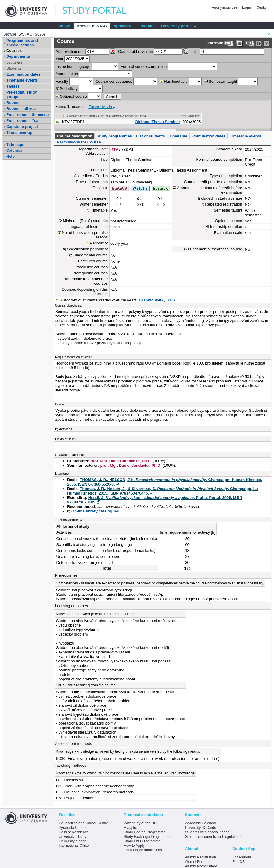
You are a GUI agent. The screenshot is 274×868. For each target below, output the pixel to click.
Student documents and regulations (213, 837)
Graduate (146, 26)
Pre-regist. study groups (22, 94)
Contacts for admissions (143, 850)
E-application (134, 828)
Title (195, 52)
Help (10, 156)
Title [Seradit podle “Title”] (143, 116)
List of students (151, 136)
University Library (73, 837)
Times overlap (19, 133)
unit (70, 52)
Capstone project (22, 127)
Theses (13, 86)
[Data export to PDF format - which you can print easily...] (229, 43)
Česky (262, 7)
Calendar (15, 150)
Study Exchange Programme (146, 837)
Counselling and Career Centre (83, 823)
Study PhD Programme (142, 841)
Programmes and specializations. (22, 43)
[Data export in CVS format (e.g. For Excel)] (250, 43)
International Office (74, 846)
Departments (18, 56)
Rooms (13, 103)
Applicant (122, 26)
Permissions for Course (79, 142)
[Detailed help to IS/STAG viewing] (266, 43)
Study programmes (114, 136)
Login (246, 7)
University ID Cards (200, 828)
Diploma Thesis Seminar (158, 122)
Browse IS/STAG (92, 26)
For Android (242, 857)
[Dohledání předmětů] (186, 51)
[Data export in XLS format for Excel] (240, 43)
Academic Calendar (201, 823)
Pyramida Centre (72, 828)
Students (14, 68)
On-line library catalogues (95, 511)
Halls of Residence (74, 832)
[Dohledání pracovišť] (112, 51)
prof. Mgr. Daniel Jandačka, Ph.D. (121, 461)
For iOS (239, 862)
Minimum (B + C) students (85, 221)
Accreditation (67, 74)
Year (59, 59)
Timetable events (22, 80)
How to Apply (134, 846)
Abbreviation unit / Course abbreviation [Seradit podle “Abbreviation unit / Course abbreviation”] (100, 116)
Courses (14, 51)
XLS (171, 300)
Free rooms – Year (23, 121)
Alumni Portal (196, 862)
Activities (66, 429)
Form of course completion (144, 66)
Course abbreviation (136, 52)
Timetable (178, 136)
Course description (75, 136)
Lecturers (14, 62)
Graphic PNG (151, 300)
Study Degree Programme (144, 832)
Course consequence (114, 81)
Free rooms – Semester (28, 115)
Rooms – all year (22, 109)
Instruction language (73, 66)
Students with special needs (207, 832)
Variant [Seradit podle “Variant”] (193, 116)
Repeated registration (224, 204)
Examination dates (23, 74)
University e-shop (73, 841)
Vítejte (64, 26)
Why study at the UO (140, 823)
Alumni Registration (201, 857)
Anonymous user (226, 7)
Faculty (62, 81)
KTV (114, 149)
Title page (15, 144)
